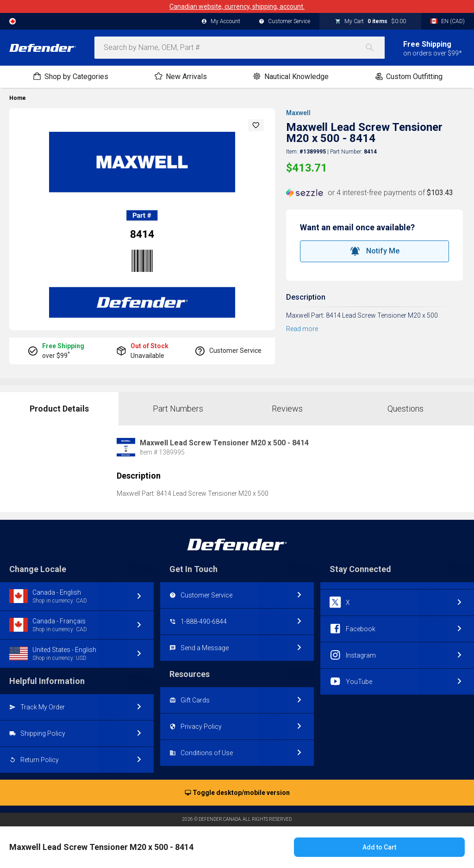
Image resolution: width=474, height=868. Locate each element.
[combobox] (240, 48)
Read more (302, 329)
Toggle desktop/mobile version (237, 793)
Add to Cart (379, 847)
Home (18, 98)
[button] (256, 125)
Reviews (287, 409)
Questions (405, 409)
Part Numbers (178, 409)
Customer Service (284, 22)
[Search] (374, 48)
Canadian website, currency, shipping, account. (237, 6)
